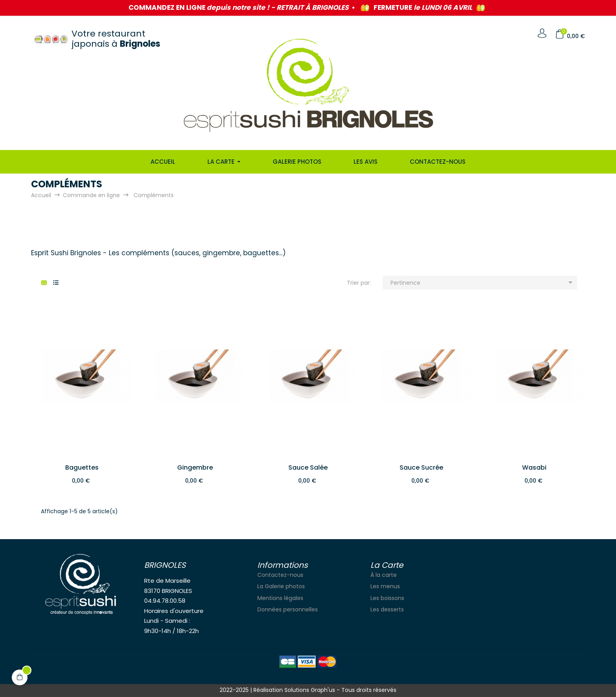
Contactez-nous (280, 575)
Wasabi (534, 467)
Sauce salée (308, 467)
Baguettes (82, 467)
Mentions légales (280, 598)
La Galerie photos (281, 586)
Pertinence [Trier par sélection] (483, 282)
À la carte (384, 575)
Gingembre (195, 467)
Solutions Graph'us (310, 690)
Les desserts (387, 609)
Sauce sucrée (421, 467)
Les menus (385, 586)
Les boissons (387, 598)
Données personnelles (288, 609)
